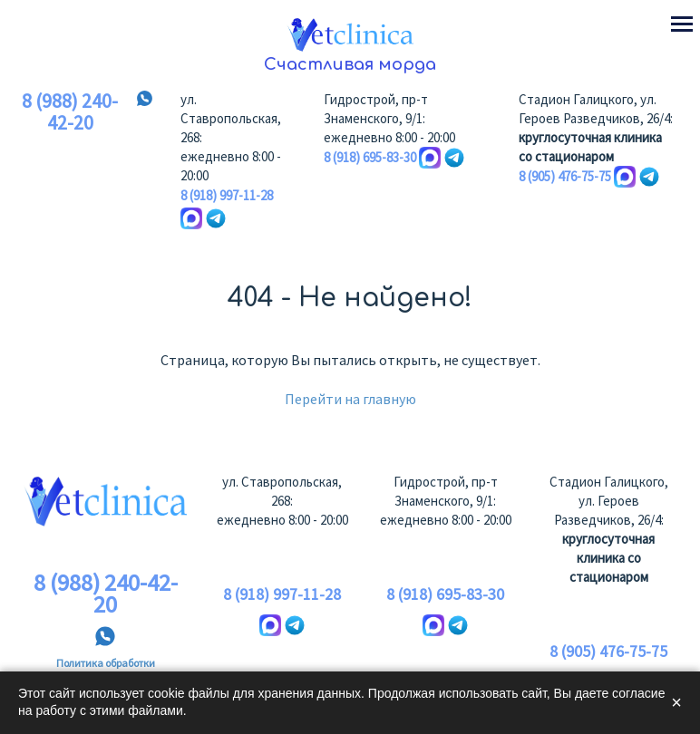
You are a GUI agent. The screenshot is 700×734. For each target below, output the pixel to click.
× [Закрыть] (676, 702)
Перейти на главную (350, 399)
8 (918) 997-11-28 (227, 195)
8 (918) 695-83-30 (370, 157)
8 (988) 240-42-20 (70, 112)
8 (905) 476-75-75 (565, 176)
